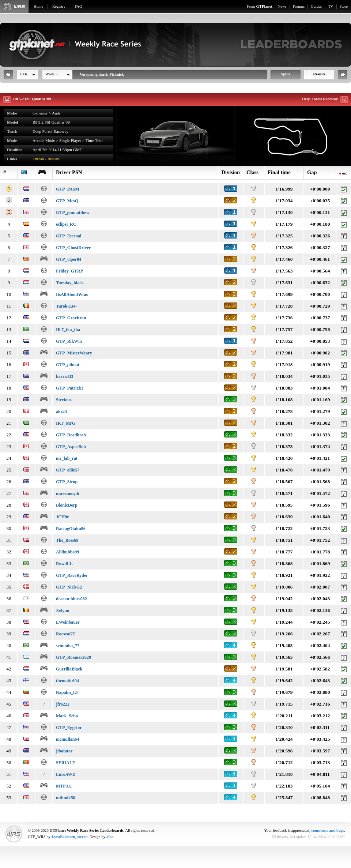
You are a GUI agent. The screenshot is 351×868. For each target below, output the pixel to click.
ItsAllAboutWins (72, 294)
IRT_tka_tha (68, 330)
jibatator (64, 751)
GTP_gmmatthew (73, 213)
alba (110, 837)
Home (38, 6)
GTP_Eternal (69, 236)
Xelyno (63, 610)
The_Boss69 (67, 540)
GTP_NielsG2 (69, 587)
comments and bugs (328, 831)
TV (331, 6)
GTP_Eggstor (69, 728)
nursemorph (67, 493)
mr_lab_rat (67, 458)
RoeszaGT (66, 634)
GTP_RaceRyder (72, 575)
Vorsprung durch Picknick (102, 74)
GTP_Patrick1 (70, 388)
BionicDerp (67, 505)
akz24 (61, 412)
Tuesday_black (70, 283)
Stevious (64, 400)
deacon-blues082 (71, 599)
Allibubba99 (67, 552)
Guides (316, 6)
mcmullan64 (67, 739)
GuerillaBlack (69, 669)
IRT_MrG (66, 423)
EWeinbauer (68, 622)
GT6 (23, 74)
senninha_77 (68, 646)
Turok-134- (66, 306)
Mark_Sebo (67, 716)
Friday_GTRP (69, 271)
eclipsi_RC (66, 224)
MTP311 (64, 786)
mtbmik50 (66, 798)
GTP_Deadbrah (71, 435)
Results (319, 74)
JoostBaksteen (63, 837)
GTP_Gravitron (71, 318)
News (282, 6)
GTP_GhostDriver (73, 248)
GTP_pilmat (68, 365)
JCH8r (62, 517)
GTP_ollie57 (68, 470)
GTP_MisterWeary (74, 353)
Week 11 (52, 74)
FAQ (78, 6)
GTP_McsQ (67, 201)
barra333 (65, 376)
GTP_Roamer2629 (73, 657)
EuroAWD (66, 774)
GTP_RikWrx (69, 341)
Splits (285, 74)
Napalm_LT (67, 692)
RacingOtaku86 (71, 529)
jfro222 (63, 704)
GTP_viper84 (69, 259)
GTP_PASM (68, 189)
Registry (59, 6)
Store (344, 6)
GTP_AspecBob (71, 447)
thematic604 (67, 681)
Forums (299, 6)
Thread (38, 159)
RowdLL (64, 564)
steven (82, 837)
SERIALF (65, 763)
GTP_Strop (67, 482)
